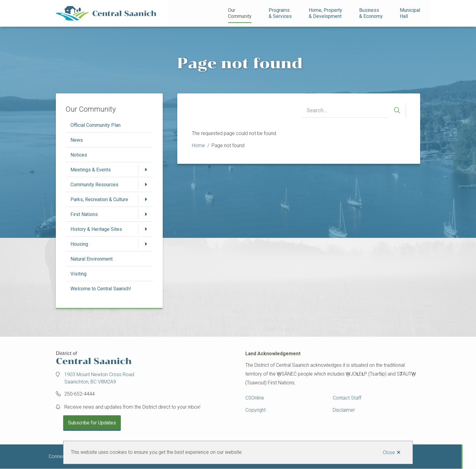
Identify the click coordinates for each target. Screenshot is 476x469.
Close (389, 452)
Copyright (255, 410)
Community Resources (94, 185)
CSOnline (255, 398)
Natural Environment (92, 259)
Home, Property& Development (325, 13)
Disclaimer (344, 410)
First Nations (84, 214)
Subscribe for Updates (92, 423)
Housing (79, 244)
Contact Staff (347, 398)
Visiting (78, 274)
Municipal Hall (411, 13)
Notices (79, 155)
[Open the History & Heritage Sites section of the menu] (146, 229)
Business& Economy (371, 13)
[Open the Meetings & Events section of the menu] (146, 170)
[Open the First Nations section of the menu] (146, 214)
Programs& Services (280, 13)
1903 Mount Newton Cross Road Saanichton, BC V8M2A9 (99, 378)
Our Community (240, 13)
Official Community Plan (95, 125)
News (77, 140)
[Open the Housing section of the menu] (146, 244)
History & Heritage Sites (96, 229)
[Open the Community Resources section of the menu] (146, 184)
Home (198, 145)
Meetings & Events (91, 170)
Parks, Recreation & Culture (99, 199)
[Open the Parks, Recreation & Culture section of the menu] (146, 199)
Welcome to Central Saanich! (101, 289)
